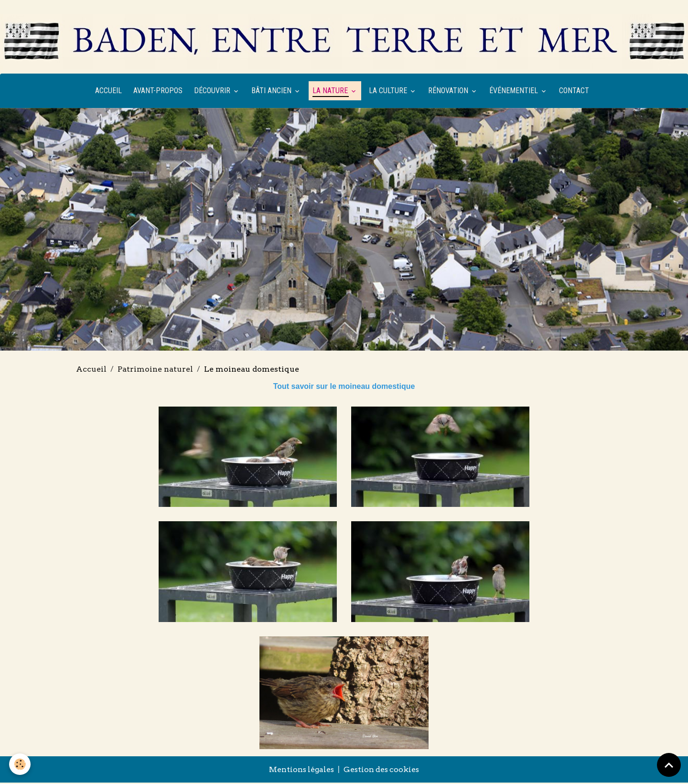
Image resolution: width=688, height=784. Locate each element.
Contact (574, 92)
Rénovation (449, 92)
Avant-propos (158, 92)
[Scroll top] (669, 765)
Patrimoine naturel (155, 371)
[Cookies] (20, 764)
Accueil (108, 92)
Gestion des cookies (382, 771)
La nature (331, 92)
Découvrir (213, 92)
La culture (389, 92)
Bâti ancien (272, 92)
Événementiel (515, 92)
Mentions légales (301, 771)
